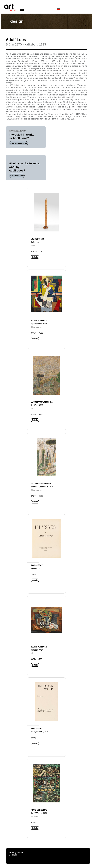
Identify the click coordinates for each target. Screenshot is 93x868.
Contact (13, 855)
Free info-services (18, 143)
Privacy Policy (16, 853)
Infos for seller (17, 176)
